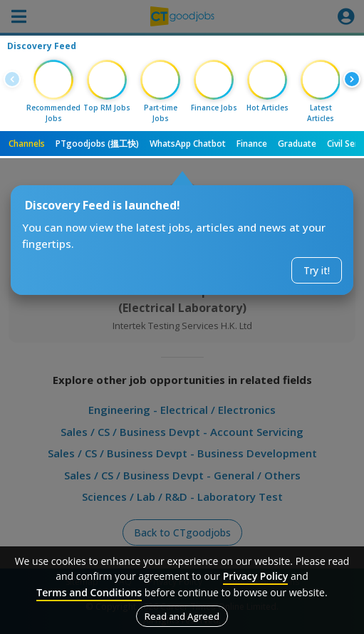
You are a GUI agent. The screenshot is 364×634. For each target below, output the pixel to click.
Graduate (297, 144)
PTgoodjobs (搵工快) (97, 144)
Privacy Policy (256, 576)
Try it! (317, 270)
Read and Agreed (182, 616)
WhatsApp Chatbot (188, 144)
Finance (252, 144)
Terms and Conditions (89, 592)
